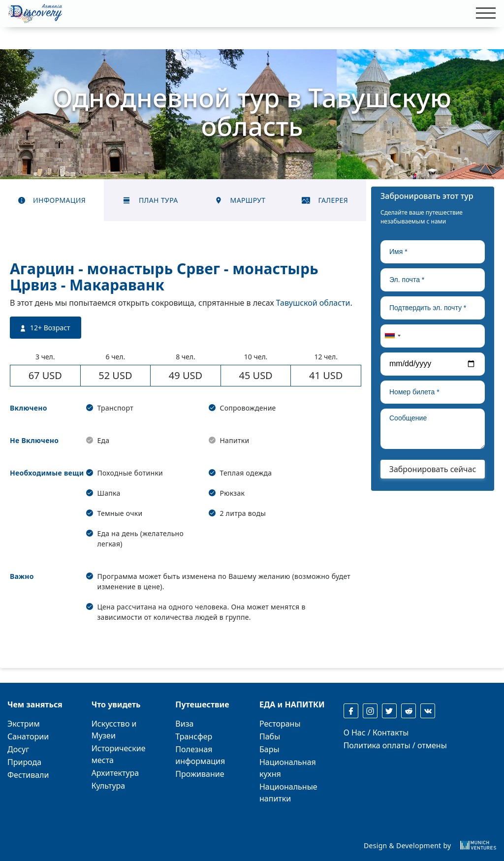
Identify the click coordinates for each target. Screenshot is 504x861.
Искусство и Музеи (114, 730)
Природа (24, 762)
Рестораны (280, 724)
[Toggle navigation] (483, 13)
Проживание (200, 774)
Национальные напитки (288, 793)
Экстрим (24, 724)
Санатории (28, 736)
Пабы (270, 736)
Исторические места (119, 754)
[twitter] (389, 711)
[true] (433, 252)
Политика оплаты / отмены (395, 745)
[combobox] (392, 336)
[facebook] (351, 711)
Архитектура (115, 773)
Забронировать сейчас (433, 469)
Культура (109, 786)
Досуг (18, 749)
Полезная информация (200, 755)
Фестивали (28, 775)
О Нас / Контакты (376, 733)
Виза (184, 724)
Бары (269, 749)
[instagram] (370, 711)
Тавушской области (313, 303)
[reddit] (409, 711)
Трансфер (194, 736)
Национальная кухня (288, 768)
